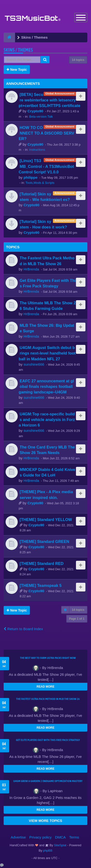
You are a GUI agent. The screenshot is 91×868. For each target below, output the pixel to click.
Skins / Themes (18, 50)
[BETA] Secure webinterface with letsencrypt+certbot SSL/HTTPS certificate (50, 100)
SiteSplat (60, 845)
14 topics (78, 60)
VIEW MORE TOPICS (45, 821)
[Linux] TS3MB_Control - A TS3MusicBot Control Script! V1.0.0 (46, 166)
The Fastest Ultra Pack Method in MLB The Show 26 (48, 699)
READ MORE (45, 687)
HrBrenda (31, 269)
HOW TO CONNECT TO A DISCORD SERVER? (46, 133)
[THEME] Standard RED (42, 563)
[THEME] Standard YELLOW (46, 519)
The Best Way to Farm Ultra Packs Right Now (48, 658)
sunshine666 (34, 364)
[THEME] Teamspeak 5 (41, 585)
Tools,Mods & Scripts (40, 183)
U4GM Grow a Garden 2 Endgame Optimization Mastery (48, 781)
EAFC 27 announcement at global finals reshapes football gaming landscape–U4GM (46, 386)
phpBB (48, 850)
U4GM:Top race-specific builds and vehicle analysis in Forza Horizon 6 (47, 420)
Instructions (37, 150)
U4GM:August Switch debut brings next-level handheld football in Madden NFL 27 (47, 353)
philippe (31, 177)
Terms (74, 837)
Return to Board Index (23, 629)
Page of (77, 619)
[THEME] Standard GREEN (44, 541)
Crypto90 (35, 111)
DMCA (60, 837)
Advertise (18, 837)
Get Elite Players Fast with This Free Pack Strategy (48, 740)
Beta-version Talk (41, 117)
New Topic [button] (17, 70)
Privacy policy (41, 837)
